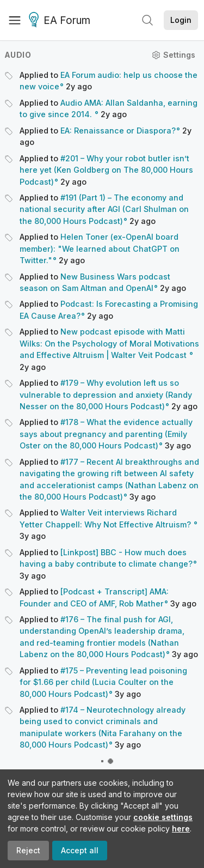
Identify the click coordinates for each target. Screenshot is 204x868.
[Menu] (15, 20)
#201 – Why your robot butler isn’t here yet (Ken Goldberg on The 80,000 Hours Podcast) (106, 170)
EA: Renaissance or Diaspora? (118, 130)
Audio (18, 55)
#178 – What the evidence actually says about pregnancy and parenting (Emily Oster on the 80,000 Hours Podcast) (106, 434)
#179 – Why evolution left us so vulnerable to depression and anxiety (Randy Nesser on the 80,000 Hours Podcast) (106, 394)
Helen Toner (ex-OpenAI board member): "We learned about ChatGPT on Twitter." (100, 248)
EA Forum (61, 21)
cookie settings (163, 817)
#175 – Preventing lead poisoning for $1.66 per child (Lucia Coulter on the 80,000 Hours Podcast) (103, 682)
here (181, 828)
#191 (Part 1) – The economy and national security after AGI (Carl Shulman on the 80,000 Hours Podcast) (104, 209)
